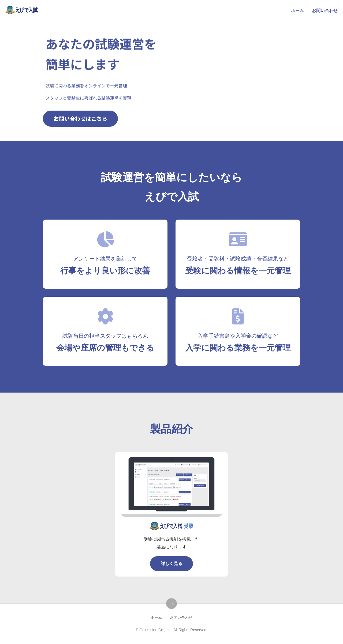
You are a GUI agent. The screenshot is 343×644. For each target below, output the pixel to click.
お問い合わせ (325, 11)
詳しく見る (171, 564)
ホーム (297, 11)
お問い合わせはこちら (80, 118)
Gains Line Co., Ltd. (156, 630)
